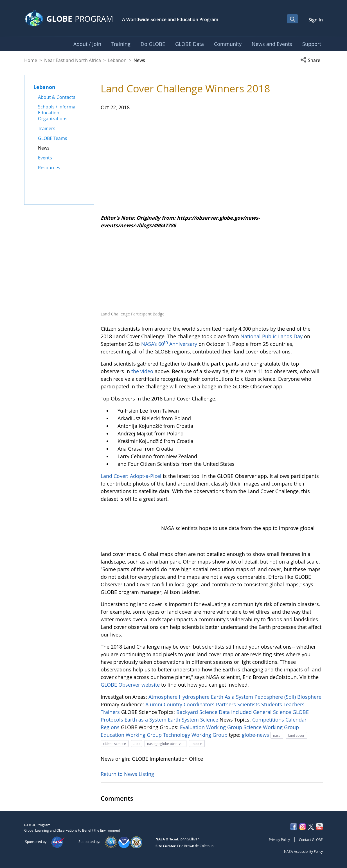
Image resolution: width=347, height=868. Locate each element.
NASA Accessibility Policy (303, 851)
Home (31, 60)
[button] (312, 60)
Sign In (316, 20)
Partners (227, 704)
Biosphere (309, 697)
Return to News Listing (127, 774)
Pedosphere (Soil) (276, 697)
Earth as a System (146, 720)
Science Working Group (271, 727)
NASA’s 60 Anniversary (169, 344)
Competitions (269, 720)
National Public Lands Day (271, 336)
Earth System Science (194, 720)
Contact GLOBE (311, 840)
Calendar (296, 720)
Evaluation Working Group (212, 727)
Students (272, 704)
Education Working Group (132, 735)
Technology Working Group (196, 735)
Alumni (155, 704)
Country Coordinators (190, 704)
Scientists (249, 704)
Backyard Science (198, 712)
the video (142, 371)
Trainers (111, 712)
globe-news (256, 735)
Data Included (236, 712)
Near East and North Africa (73, 60)
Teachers (294, 704)
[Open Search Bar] (292, 19)
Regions (111, 727)
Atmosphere (164, 697)
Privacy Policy (279, 840)
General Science (273, 712)
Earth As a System (233, 697)
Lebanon (117, 60)
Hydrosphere (195, 697)
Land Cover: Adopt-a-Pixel (131, 476)
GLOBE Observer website (130, 685)
